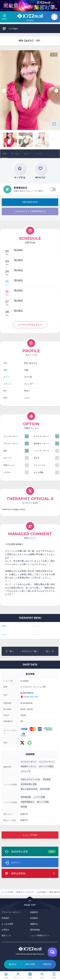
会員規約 (34, 918)
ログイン (16, 862)
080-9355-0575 (30, 202)
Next (56, 91)
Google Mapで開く (31, 697)
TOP (4, 154)
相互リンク (6, 936)
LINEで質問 (30, 964)
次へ (48, 651)
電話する (13, 964)
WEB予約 (47, 964)
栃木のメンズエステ (25, 892)
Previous (4, 91)
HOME (6, 978)
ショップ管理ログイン (40, 936)
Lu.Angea (13, 28)
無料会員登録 (18, 873)
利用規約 (5, 918)
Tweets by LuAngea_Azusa (13, 509)
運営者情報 (35, 930)
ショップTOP (30, 835)
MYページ (18, 978)
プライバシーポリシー (11, 912)
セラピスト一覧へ (30, 651)
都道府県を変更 (34, 852)
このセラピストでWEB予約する (30, 211)
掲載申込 (34, 924)
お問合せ (5, 930)
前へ (12, 651)
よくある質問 (7, 924)
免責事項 (34, 912)
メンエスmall (7, 892)
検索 (42, 978)
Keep (30, 978)
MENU (54, 978)
